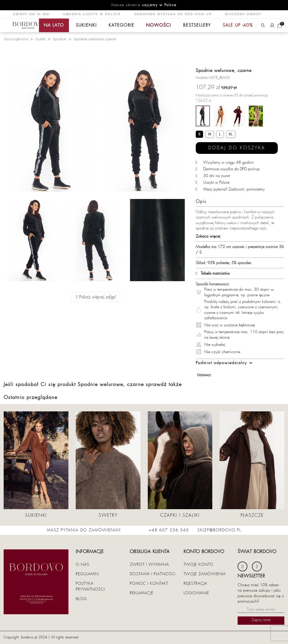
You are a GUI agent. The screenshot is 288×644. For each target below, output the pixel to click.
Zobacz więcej (208, 236)
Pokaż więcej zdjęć (96, 297)
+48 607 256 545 (169, 530)
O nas (83, 565)
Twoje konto (199, 565)
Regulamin (87, 574)
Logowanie (196, 593)
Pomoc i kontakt (149, 584)
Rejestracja (195, 584)
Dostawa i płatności (153, 574)
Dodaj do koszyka (237, 148)
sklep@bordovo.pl (219, 530)
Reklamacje (142, 593)
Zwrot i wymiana (149, 565)
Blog (81, 599)
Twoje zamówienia (205, 574)
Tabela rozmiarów (213, 273)
